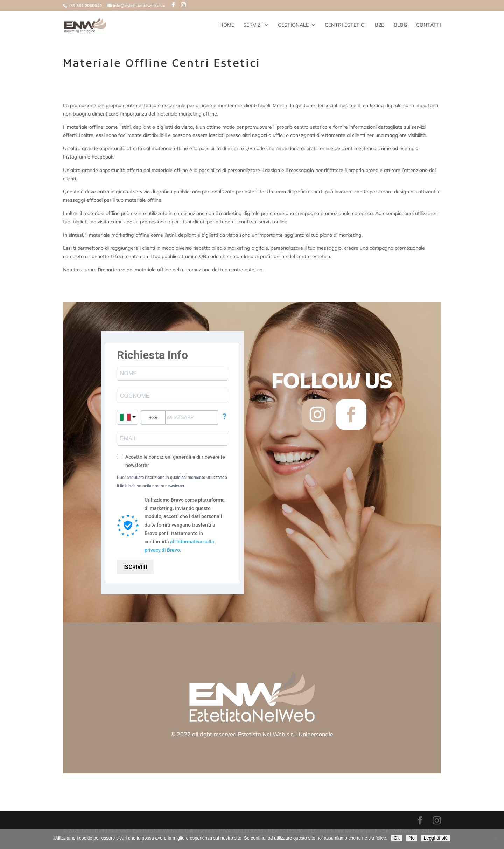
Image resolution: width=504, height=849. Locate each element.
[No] (495, 839)
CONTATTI (429, 25)
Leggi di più (436, 838)
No (412, 838)
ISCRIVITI (135, 567)
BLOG (400, 25)
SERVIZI (253, 25)
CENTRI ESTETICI (345, 25)
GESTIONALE (293, 25)
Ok (397, 838)
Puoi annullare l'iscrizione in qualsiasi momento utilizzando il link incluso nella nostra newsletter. (172, 482)
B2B (380, 25)
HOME (227, 25)
